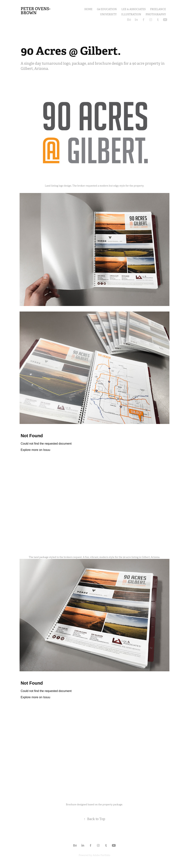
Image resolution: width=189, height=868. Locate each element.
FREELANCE (158, 9)
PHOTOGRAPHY (156, 14)
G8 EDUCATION (107, 9)
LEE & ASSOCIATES (134, 9)
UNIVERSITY (108, 14)
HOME (88, 9)
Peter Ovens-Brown (36, 11)
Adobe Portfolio (101, 855)
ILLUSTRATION (131, 14)
